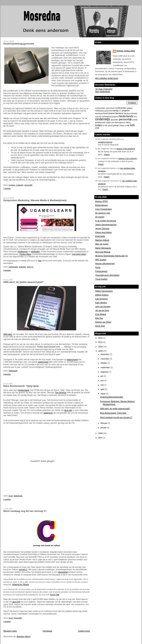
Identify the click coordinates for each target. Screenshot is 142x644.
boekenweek (24, 390)
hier (40, 261)
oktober (104, 363)
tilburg (128, 123)
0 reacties (7, 270)
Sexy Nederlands (103, 92)
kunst (11, 496)
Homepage (47, 631)
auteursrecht (110, 108)
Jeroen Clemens (102, 228)
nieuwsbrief (63, 572)
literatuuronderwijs (131, 113)
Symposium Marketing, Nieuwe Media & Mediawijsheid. (35, 200)
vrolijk (127, 125)
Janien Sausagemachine (106, 225)
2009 (101, 351)
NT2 (135, 117)
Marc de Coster (102, 244)
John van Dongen (103, 306)
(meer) (107, 154)
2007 (101, 438)
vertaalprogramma (105, 142)
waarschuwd (72, 359)
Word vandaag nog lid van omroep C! (25, 511)
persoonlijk (28, 185)
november (105, 359)
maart (103, 394)
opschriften (114, 120)
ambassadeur (100, 108)
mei (102, 385)
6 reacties (7, 374)
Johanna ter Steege (21, 584)
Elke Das (99, 318)
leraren (112, 113)
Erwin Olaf (55, 595)
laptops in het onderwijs (126, 149)
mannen (98, 117)
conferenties (13, 267)
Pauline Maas (25, 254)
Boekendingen (101, 205)
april (103, 389)
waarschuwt (43, 362)
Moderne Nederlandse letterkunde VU (112, 256)
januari (104, 428)
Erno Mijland (101, 314)
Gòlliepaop (100, 111)
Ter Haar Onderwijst (104, 89)
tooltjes (99, 125)
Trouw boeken (101, 279)
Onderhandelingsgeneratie (19, 44)
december (105, 354)
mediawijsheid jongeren (110, 117)
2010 (101, 347)
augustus (105, 372)
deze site (68, 410)
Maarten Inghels (102, 240)
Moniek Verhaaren (126, 51)
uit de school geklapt (111, 125)
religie (108, 123)
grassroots (108, 111)
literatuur (119, 113)
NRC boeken (101, 260)
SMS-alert (8, 334)
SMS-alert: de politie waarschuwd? (23, 282)
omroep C (23, 569)
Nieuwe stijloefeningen (105, 264)
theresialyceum (120, 123)
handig (115, 111)
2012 (101, 338)
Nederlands (13, 371)
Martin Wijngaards (103, 248)
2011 (101, 342)
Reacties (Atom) (24, 636)
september (105, 367)
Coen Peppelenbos (103, 209)
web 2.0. (30, 267)
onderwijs (20, 185)
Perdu (98, 267)
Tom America (61, 392)
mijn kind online (79, 254)
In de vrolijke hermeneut (106, 221)
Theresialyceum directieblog (107, 275)
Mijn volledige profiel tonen (107, 78)
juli (102, 376)
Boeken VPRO (102, 201)
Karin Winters (101, 303)
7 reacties (7, 188)
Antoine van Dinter (103, 322)
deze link (16, 602)
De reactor (100, 217)
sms (113, 123)
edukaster (35, 252)
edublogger (23, 252)
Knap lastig (100, 236)
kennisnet (99, 113)
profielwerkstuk (100, 123)
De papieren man (103, 213)
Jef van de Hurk (102, 310)
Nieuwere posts (10, 631)
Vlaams (122, 125)
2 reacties (7, 499)
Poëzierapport (101, 271)
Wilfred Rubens (102, 295)
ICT (120, 111)
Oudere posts (84, 631)
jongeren (12, 185)
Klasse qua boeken (103, 232)
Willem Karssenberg (104, 291)
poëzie (135, 120)
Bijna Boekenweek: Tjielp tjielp (21, 386)
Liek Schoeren (101, 299)
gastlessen (48, 413)
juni (102, 380)
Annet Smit (100, 326)
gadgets (130, 108)
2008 (101, 433)
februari (104, 423)
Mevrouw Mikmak (103, 252)
